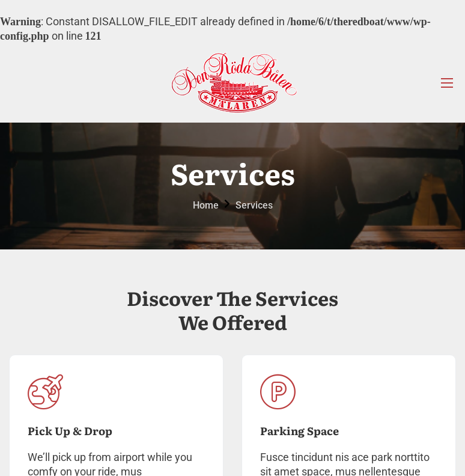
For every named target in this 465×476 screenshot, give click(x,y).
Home (206, 205)
